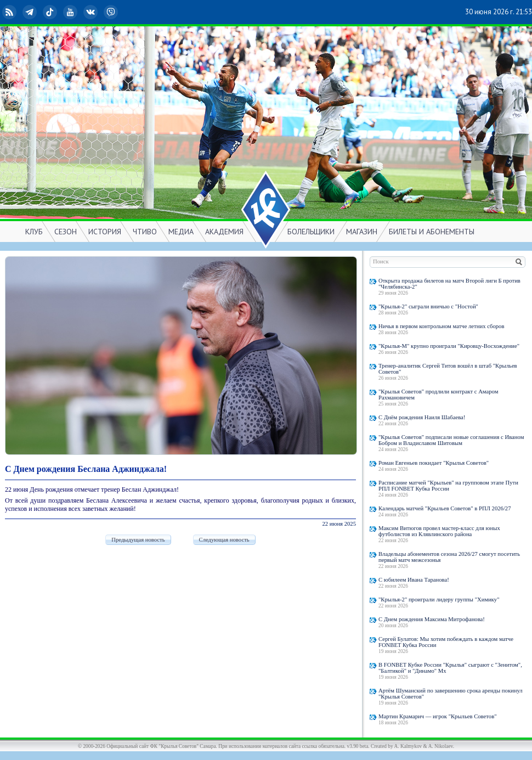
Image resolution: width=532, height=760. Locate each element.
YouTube (71, 12)
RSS (10, 12)
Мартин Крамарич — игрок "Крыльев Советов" (438, 716)
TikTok (51, 12)
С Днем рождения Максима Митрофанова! (432, 619)
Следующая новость (224, 540)
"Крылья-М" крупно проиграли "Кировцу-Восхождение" (449, 346)
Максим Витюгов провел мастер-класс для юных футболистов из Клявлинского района (439, 531)
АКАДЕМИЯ (224, 232)
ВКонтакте (92, 12)
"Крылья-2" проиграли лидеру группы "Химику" (439, 599)
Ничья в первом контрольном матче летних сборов (441, 326)
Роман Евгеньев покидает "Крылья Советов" (434, 463)
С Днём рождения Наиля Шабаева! (422, 417)
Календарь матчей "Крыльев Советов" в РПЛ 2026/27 (445, 508)
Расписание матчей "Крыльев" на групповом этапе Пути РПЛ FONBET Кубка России (448, 486)
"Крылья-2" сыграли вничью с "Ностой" (428, 306)
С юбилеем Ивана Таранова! (414, 580)
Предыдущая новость (138, 540)
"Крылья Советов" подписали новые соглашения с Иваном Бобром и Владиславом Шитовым (451, 440)
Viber (112, 12)
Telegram (31, 12)
